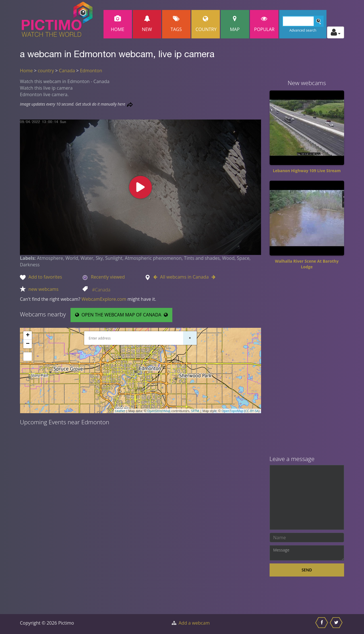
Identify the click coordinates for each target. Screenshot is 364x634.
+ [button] (28, 335)
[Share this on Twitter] (337, 624)
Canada (67, 71)
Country (206, 24)
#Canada (101, 290)
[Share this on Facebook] (322, 624)
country (46, 71)
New (147, 24)
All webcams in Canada (184, 277)
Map (235, 24)
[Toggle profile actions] (336, 32)
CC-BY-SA (252, 411)
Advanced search (303, 30)
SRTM (195, 411)
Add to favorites (45, 277)
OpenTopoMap (232, 411)
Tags (176, 24)
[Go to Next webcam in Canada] (212, 277)
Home (118, 24)
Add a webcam (194, 623)
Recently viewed (108, 277)
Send (307, 570)
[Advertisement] (307, 365)
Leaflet (120, 411)
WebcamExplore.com (104, 299)
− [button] (28, 344)
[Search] (303, 21)
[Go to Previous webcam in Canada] (157, 277)
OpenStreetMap (159, 411)
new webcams (44, 289)
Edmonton (91, 71)
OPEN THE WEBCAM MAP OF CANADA (121, 315)
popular (264, 24)
